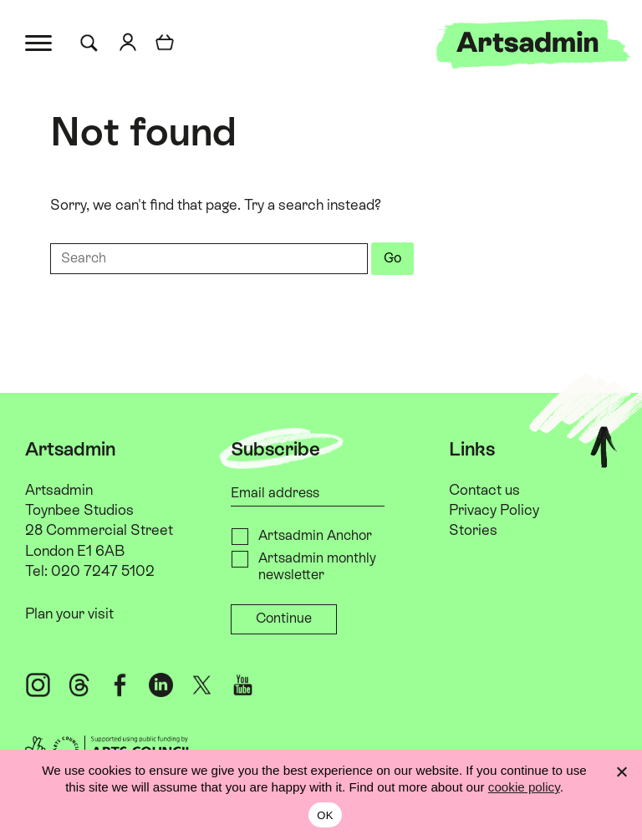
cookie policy (524, 787)
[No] (621, 771)
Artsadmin (59, 491)
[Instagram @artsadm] (38, 685)
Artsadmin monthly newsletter (317, 566)
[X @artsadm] (202, 685)
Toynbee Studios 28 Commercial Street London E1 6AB (99, 531)
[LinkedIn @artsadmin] (161, 685)
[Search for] (92, 43)
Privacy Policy (494, 511)
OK (325, 815)
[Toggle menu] (40, 41)
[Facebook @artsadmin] (120, 685)
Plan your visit (69, 613)
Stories (473, 531)
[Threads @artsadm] (79, 685)
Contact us (484, 491)
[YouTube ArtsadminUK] (243, 685)
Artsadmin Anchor (315, 536)
